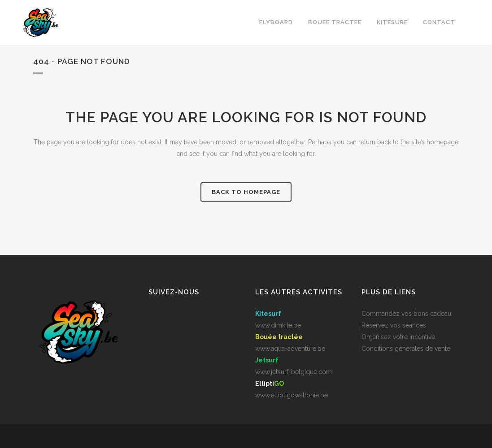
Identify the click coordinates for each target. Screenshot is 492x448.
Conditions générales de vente (406, 349)
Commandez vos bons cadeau (406, 314)
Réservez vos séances (394, 325)
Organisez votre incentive (398, 337)
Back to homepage (246, 192)
